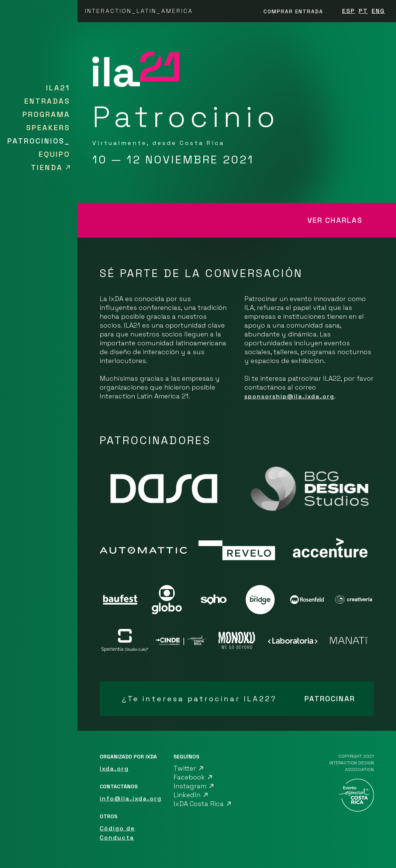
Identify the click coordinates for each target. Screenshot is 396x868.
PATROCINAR (330, 699)
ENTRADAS (47, 101)
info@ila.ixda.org (131, 798)
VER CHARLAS (335, 220)
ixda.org (114, 769)
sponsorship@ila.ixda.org (289, 396)
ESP (349, 11)
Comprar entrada (293, 11)
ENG (378, 11)
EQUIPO (54, 154)
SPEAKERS (48, 128)
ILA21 (58, 88)
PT (363, 11)
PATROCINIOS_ (39, 141)
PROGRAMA (46, 114)
